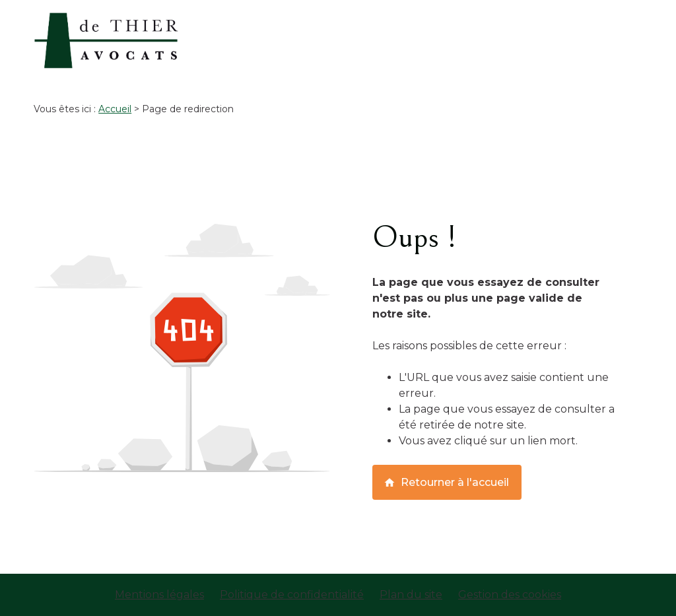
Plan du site (411, 595)
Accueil (115, 109)
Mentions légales (159, 595)
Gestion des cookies (510, 595)
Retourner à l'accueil (446, 482)
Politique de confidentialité (292, 595)
